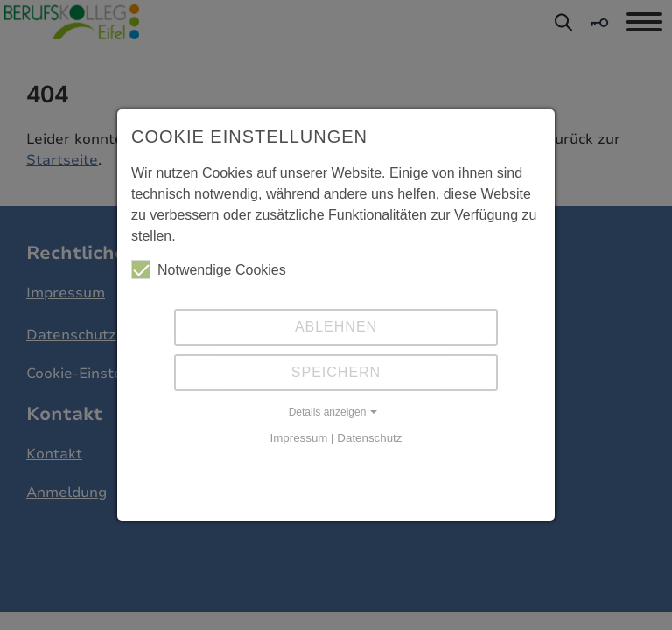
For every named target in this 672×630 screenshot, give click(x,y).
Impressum (299, 438)
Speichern (336, 372)
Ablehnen (336, 327)
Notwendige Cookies (209, 269)
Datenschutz (369, 438)
